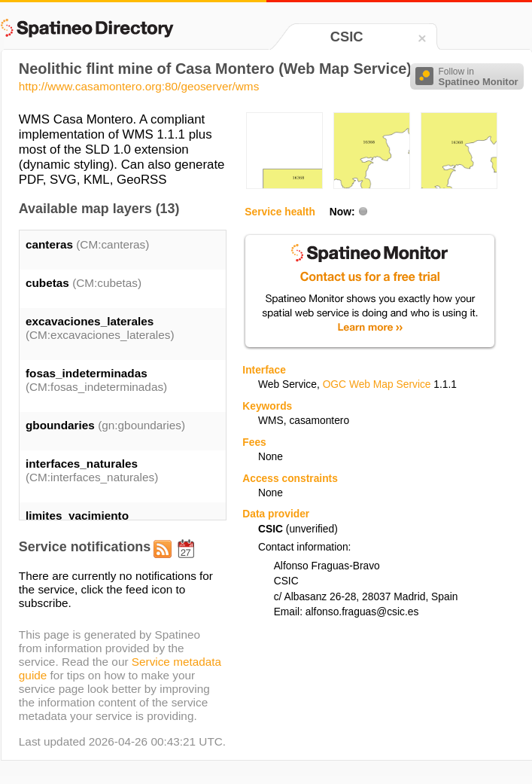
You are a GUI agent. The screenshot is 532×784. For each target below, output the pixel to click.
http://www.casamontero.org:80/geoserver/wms (139, 86)
